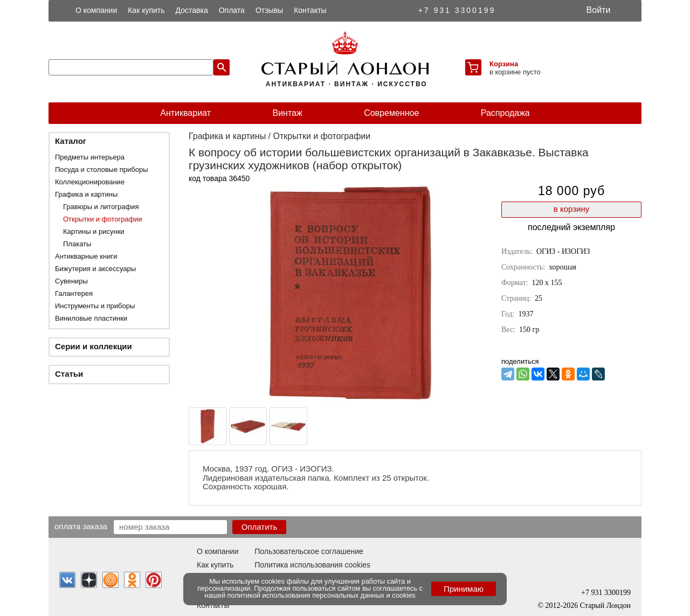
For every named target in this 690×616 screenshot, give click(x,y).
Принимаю (464, 589)
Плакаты (77, 244)
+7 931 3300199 (457, 10)
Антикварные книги (86, 256)
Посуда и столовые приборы (102, 169)
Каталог (71, 141)
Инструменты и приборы (95, 306)
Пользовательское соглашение (309, 551)
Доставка (192, 10)
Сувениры (71, 281)
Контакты (310, 10)
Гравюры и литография (101, 207)
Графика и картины (86, 194)
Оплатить (260, 527)
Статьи (69, 374)
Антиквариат (185, 113)
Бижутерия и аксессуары (95, 269)
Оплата (232, 10)
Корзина (504, 64)
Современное (391, 113)
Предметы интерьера (90, 157)
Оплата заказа (81, 526)
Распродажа (505, 113)
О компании (96, 10)
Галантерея (74, 293)
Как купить (146, 10)
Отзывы (269, 10)
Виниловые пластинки (91, 318)
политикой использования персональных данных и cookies (322, 595)
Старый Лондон (605, 605)
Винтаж (287, 113)
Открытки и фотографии (103, 219)
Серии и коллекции (94, 346)
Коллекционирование (90, 182)
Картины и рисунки (94, 231)
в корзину (571, 209)
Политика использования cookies (312, 565)
